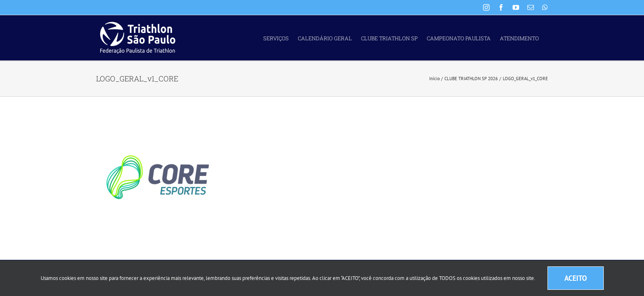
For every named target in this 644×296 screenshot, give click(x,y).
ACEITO (576, 278)
